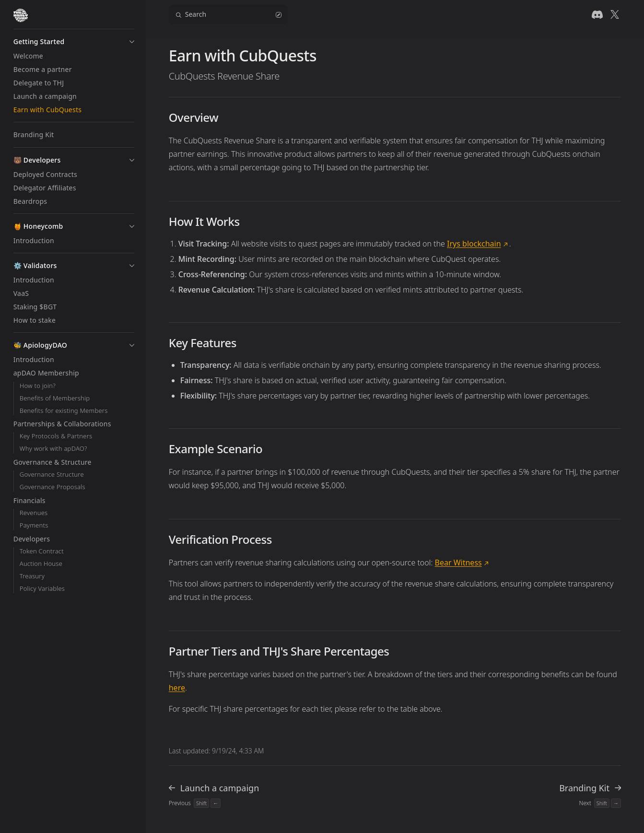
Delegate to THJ (39, 83)
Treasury (32, 576)
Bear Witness (458, 563)
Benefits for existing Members (64, 411)
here (177, 688)
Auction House (41, 564)
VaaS (21, 293)
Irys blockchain (474, 244)
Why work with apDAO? (53, 449)
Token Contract (42, 551)
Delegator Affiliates (45, 188)
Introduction (34, 241)
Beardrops (30, 201)
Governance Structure (52, 475)
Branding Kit (34, 135)
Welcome (28, 56)
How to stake (35, 320)
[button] (132, 42)
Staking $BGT (35, 307)
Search (228, 14)
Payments (34, 525)
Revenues (34, 513)
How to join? (38, 386)
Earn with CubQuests (47, 110)
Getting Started (39, 41)
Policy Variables (42, 589)
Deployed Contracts (45, 174)
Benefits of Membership (55, 398)
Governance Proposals (53, 487)
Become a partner (43, 69)
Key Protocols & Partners (56, 436)
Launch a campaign (45, 96)
